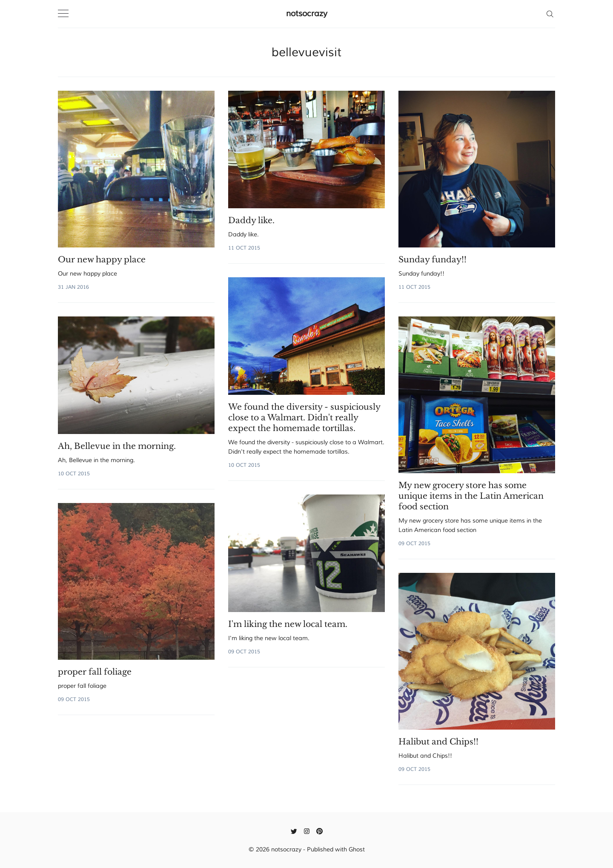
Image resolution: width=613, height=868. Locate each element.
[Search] (550, 14)
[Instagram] (307, 831)
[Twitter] (294, 831)
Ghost (357, 849)
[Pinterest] (319, 831)
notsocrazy (307, 14)
